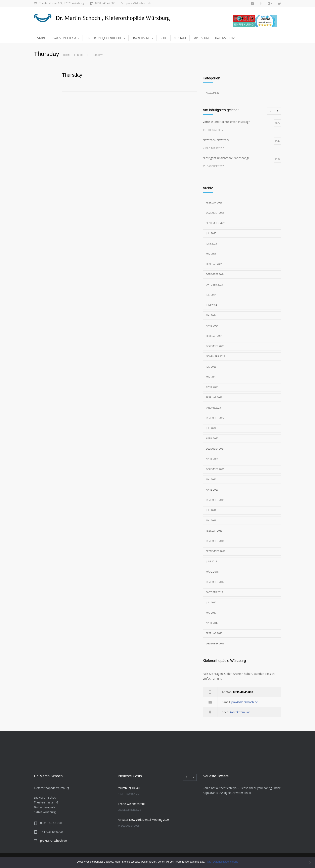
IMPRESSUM (201, 38)
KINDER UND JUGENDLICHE (104, 38)
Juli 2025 (211, 233)
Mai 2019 (211, 520)
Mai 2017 (211, 613)
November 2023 (215, 356)
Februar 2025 (214, 264)
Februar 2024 (214, 336)
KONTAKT (180, 38)
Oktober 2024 (214, 285)
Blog (80, 55)
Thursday (72, 75)
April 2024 (212, 326)
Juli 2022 (211, 428)
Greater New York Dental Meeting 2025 (144, 820)
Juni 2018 (211, 561)
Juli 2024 (211, 295)
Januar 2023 (213, 408)
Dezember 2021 (215, 449)
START (41, 38)
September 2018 (216, 551)
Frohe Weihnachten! (131, 804)
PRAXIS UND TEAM (64, 38)
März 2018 (212, 572)
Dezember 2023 (215, 346)
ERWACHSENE (141, 38)
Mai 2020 (211, 479)
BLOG (163, 38)
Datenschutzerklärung (225, 862)
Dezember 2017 (215, 582)
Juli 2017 (211, 602)
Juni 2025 (211, 244)
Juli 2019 (211, 510)
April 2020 (212, 490)
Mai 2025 (211, 254)
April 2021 (212, 459)
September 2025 (216, 223)
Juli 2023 (211, 367)
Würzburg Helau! (129, 788)
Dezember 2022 (215, 418)
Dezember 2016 (215, 644)
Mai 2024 (211, 315)
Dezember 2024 (215, 274)
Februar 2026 (214, 203)
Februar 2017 (214, 633)
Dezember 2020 (215, 469)
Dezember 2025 (215, 213)
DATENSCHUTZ (225, 38)
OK (209, 862)
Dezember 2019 (215, 500)
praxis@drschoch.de (139, 3)
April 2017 (212, 623)
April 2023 (212, 387)
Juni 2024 (211, 305)
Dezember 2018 (215, 541)
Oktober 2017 (214, 592)
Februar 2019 (214, 531)
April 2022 (212, 438)
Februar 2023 (214, 397)
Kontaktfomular (240, 712)
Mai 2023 (211, 377)
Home (67, 55)
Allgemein (212, 93)
